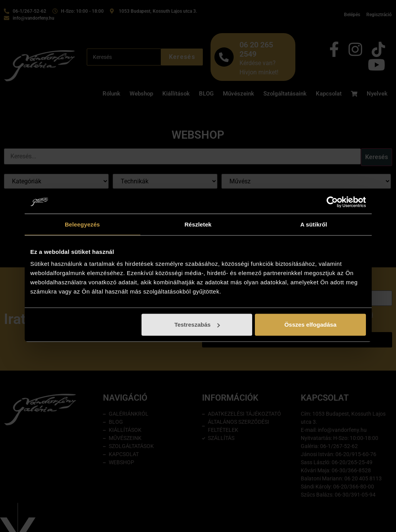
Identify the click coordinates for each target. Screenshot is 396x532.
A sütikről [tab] (314, 224)
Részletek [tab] (198, 224)
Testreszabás (197, 325)
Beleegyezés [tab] (82, 224)
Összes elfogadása (310, 325)
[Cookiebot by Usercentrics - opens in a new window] (332, 202)
